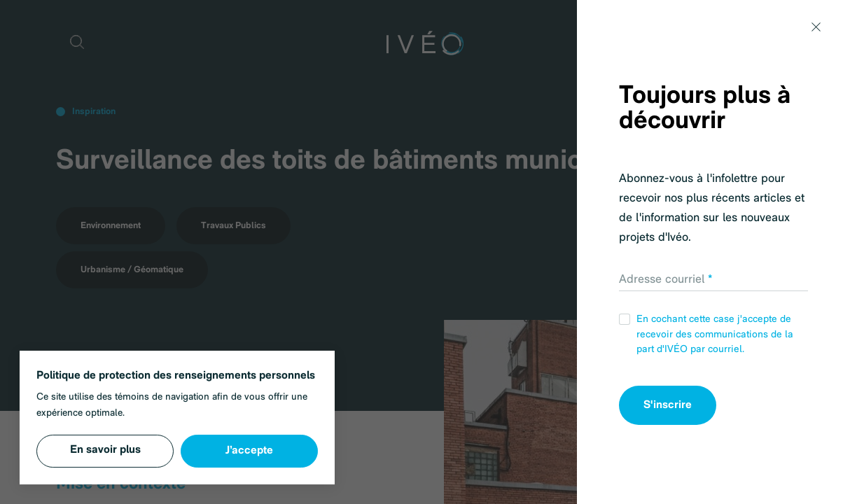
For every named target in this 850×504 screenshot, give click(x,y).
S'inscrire (668, 405)
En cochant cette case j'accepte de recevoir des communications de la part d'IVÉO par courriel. (706, 334)
